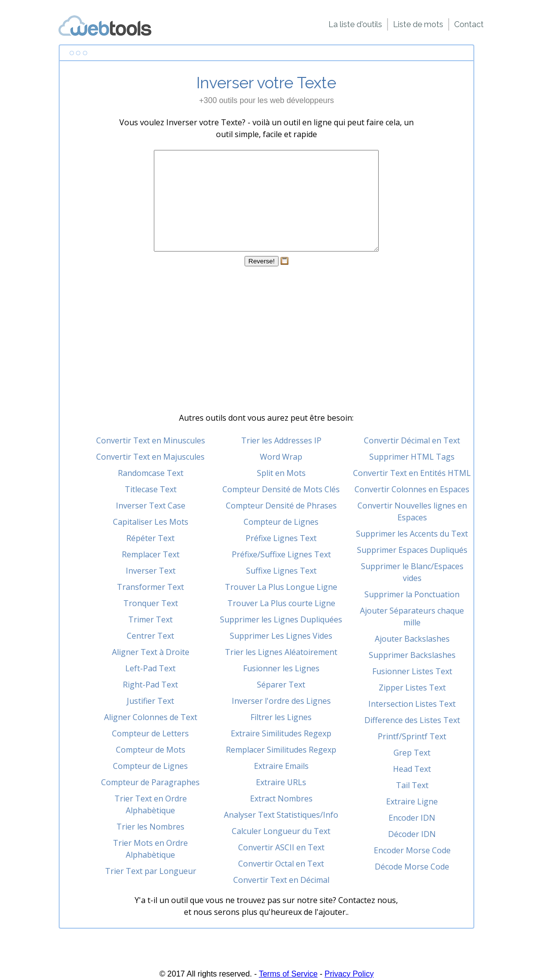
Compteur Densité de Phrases (281, 506)
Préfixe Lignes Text (281, 538)
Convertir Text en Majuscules (150, 457)
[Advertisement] (266, 343)
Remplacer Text (151, 554)
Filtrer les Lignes (281, 717)
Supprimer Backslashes (412, 655)
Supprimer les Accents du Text (412, 534)
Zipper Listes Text (412, 688)
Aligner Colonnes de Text (151, 717)
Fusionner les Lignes (281, 668)
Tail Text (412, 785)
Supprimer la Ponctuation (412, 594)
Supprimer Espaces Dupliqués (412, 550)
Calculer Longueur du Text (281, 831)
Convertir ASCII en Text (281, 847)
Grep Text (412, 753)
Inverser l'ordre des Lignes (281, 701)
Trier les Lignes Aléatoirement (281, 652)
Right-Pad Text (150, 685)
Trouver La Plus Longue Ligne (281, 587)
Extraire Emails (281, 766)
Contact (469, 24)
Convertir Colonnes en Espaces (412, 489)
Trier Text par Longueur (151, 871)
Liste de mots (418, 24)
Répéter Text (150, 538)
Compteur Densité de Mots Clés (281, 489)
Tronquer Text (151, 603)
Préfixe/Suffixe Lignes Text (281, 554)
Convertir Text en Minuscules (151, 440)
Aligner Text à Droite (151, 652)
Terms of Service (288, 974)
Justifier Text (150, 701)
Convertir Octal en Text (281, 864)
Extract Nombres (281, 799)
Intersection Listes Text (412, 704)
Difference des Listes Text (412, 720)
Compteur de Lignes (150, 766)
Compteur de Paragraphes (150, 782)
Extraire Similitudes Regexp (281, 733)
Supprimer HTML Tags (412, 457)
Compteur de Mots (151, 750)
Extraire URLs (281, 782)
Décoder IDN (412, 834)
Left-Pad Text (150, 668)
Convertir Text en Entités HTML (412, 473)
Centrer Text (150, 636)
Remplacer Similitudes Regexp (281, 750)
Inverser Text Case (151, 506)
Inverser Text (151, 571)
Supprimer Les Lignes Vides (281, 636)
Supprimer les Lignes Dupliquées (281, 619)
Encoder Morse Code (412, 850)
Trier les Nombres (150, 827)
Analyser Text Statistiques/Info (281, 815)
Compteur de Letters (150, 733)
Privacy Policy (349, 974)
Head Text (412, 769)
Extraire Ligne (412, 801)
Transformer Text (150, 587)
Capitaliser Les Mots (151, 522)
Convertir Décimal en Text (412, 440)
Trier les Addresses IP (281, 440)
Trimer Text (150, 619)
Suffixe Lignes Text (281, 571)
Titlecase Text (151, 489)
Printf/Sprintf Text (412, 736)
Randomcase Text (151, 473)
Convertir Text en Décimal (281, 880)
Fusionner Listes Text (412, 671)
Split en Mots (281, 473)
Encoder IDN (412, 818)
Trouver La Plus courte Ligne (281, 603)
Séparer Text (281, 685)
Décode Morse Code (412, 867)
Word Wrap (281, 457)
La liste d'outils (355, 24)
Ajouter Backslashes (412, 639)
